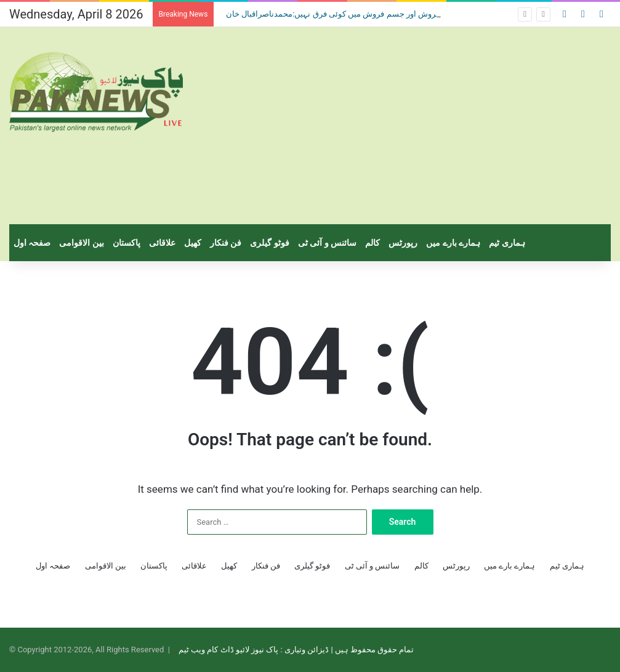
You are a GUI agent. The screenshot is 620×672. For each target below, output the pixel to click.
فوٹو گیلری (269, 243)
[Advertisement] (413, 126)
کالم (372, 243)
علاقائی (162, 243)
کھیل (193, 243)
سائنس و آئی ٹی (327, 243)
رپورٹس (403, 243)
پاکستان (127, 243)
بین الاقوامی (81, 243)
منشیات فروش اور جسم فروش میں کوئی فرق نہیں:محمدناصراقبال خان (344, 14)
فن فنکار (226, 243)
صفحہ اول (32, 243)
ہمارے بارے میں (453, 243)
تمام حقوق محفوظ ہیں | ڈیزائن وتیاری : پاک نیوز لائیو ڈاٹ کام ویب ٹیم (296, 650)
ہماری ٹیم (507, 243)
